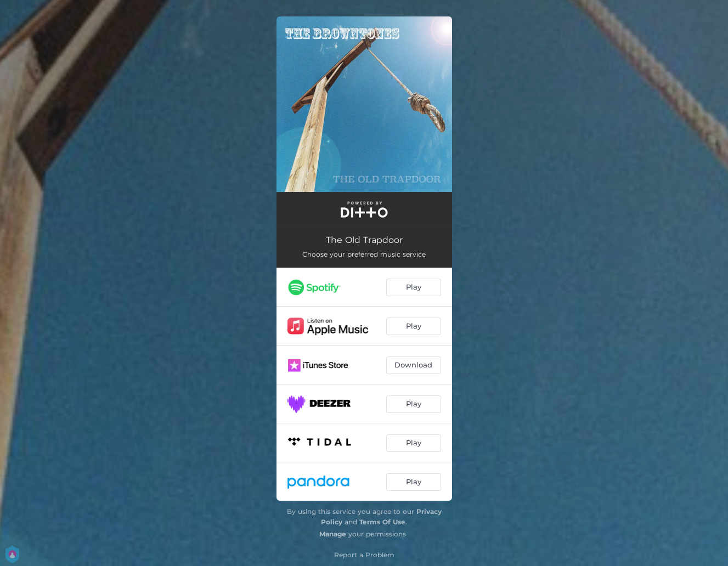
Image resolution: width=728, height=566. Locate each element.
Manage (333, 534)
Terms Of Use (382, 522)
